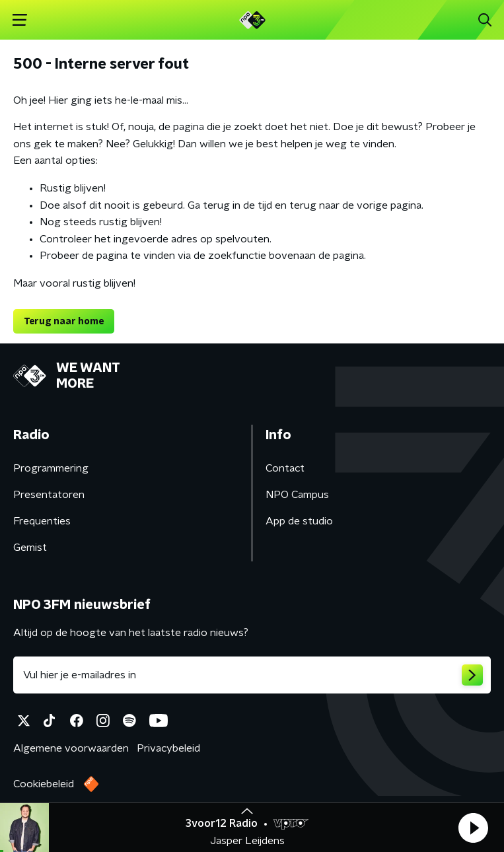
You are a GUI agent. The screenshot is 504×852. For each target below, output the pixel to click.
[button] (473, 828)
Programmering (51, 468)
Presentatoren (49, 495)
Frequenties (42, 521)
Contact (285, 468)
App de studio (299, 521)
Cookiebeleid (44, 784)
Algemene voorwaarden (71, 748)
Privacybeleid (168, 748)
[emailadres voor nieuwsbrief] (252, 675)
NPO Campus (297, 495)
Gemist (30, 548)
